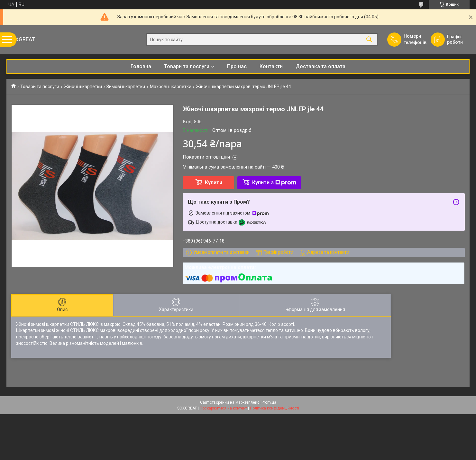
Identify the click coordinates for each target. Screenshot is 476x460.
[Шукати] (369, 40)
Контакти (271, 66)
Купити (214, 183)
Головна (141, 66)
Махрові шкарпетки (171, 87)
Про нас (237, 66)
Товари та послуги (187, 66)
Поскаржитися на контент (223, 408)
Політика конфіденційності (275, 408)
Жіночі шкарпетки (83, 87)
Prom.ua (269, 402)
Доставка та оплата (320, 66)
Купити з (274, 183)
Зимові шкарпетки (126, 87)
